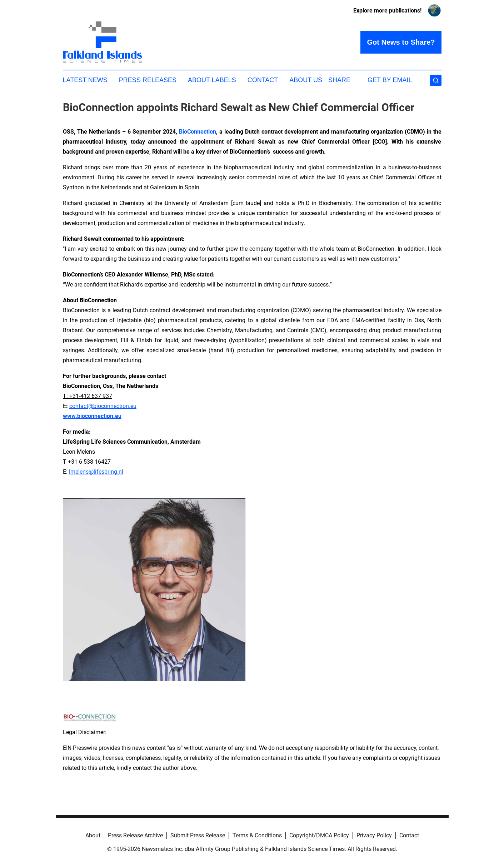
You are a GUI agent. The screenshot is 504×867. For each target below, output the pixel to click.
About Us (306, 80)
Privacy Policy (374, 835)
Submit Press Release (198, 835)
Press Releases (148, 80)
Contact (263, 80)
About (93, 835)
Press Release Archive (135, 835)
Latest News (85, 80)
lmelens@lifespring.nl (96, 472)
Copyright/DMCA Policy (319, 835)
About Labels (212, 80)
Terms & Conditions (257, 835)
